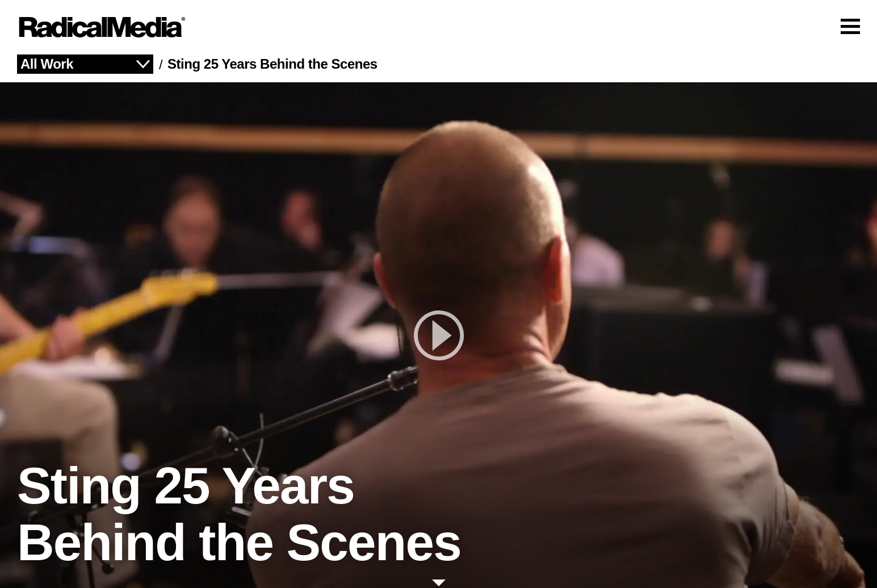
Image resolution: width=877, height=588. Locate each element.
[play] (438, 335)
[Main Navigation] (438, 27)
